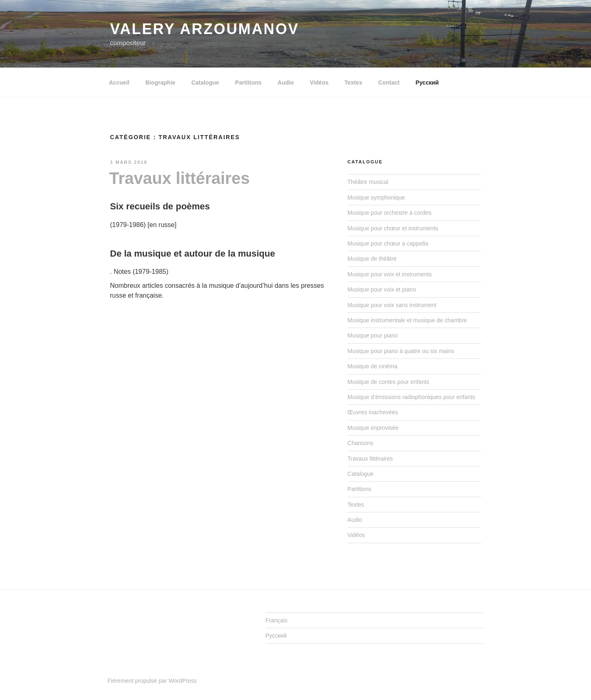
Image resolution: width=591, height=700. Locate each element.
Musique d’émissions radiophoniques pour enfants (411, 397)
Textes (353, 83)
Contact (389, 83)
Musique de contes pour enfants (388, 382)
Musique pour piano (373, 335)
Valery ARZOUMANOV (205, 29)
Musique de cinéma (372, 366)
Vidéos (319, 83)
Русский (427, 83)
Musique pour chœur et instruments (393, 228)
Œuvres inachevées (373, 412)
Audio (286, 83)
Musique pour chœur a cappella (388, 243)
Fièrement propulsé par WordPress (152, 681)
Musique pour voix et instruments (390, 274)
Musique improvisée (373, 428)
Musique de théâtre (372, 259)
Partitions (249, 83)
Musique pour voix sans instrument (392, 305)
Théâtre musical (368, 182)
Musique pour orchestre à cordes (390, 213)
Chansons (361, 443)
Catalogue (205, 83)
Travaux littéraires (179, 178)
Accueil (119, 83)
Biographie (160, 83)
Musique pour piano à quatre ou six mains (401, 351)
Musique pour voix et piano (382, 289)
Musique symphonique (376, 197)
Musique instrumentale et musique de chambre (407, 320)
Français (277, 620)
